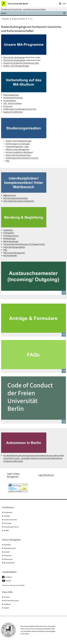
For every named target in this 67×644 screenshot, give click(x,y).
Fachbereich (8, 512)
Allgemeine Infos (10, 195)
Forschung (8, 523)
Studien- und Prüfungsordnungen (16, 66)
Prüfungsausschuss (11, 236)
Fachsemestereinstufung (13, 98)
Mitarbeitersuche (10, 548)
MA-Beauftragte (10, 238)
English (7, 608)
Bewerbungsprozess (11, 95)
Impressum (8, 555)
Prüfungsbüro (9, 233)
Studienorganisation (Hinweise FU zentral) (22, 158)
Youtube (8, 581)
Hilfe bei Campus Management (17, 149)
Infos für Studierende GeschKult (15, 198)
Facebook (9, 577)
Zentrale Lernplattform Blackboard (19, 152)
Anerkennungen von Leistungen (18, 144)
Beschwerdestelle (10, 255)
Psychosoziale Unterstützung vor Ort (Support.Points (24, 244)
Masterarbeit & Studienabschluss (18, 155)
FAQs (7, 161)
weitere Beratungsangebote (14, 247)
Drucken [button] (7, 597)
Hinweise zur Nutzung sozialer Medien (13, 585)
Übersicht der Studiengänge (14, 57)
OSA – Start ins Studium (12, 103)
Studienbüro (8, 230)
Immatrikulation (10, 101)
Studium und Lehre (18, 19)
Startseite (6, 19)
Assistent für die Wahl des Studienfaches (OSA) (21, 63)
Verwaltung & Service (11, 527)
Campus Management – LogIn (17, 147)
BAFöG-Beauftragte (11, 241)
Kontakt (7, 552)
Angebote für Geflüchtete (13, 112)
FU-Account (8, 106)
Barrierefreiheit (9, 563)
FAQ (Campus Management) (14, 253)
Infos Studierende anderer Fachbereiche (19, 201)
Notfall (6, 530)
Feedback (7, 604)
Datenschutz (8, 559)
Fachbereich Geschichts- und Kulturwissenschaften (23, 9)
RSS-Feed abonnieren (11, 601)
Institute (7, 516)
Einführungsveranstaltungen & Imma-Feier (20, 109)
